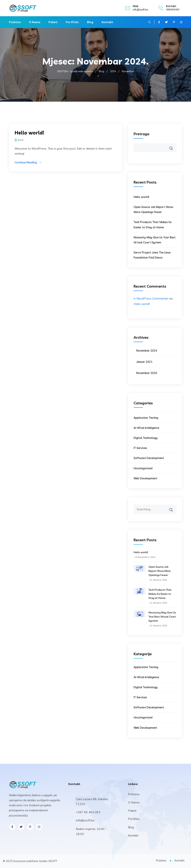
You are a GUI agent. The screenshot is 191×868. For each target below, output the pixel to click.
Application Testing (146, 418)
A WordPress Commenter (151, 298)
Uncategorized (143, 468)
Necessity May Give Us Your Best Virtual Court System (162, 617)
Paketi (53, 22)
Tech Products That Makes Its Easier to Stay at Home (160, 594)
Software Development (149, 458)
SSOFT (53, 861)
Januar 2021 (144, 362)
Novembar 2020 (147, 373)
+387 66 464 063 (88, 812)
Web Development (145, 478)
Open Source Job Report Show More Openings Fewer (160, 571)
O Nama (35, 22)
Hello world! (29, 133)
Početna (15, 22)
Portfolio (72, 22)
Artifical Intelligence (146, 428)
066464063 (173, 10)
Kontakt (107, 22)
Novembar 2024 (147, 351)
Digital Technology (146, 438)
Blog (90, 22)
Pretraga (141, 134)
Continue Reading (26, 162)
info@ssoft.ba (140, 10)
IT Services (140, 448)
